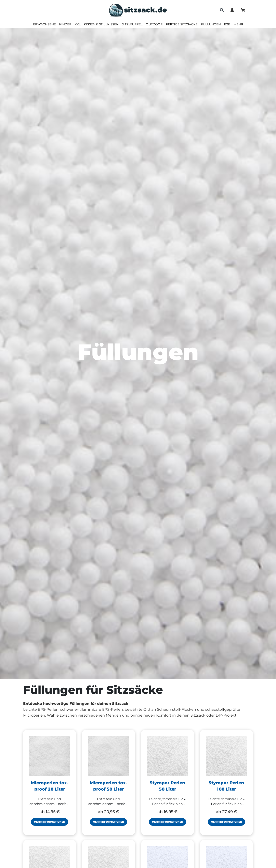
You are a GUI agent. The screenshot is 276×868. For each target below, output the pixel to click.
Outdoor (154, 24)
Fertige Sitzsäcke (182, 24)
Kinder (65, 24)
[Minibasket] (243, 10)
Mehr (238, 24)
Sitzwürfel (132, 24)
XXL (78, 24)
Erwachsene (44, 24)
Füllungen (211, 24)
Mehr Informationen (50, 822)
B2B (227, 24)
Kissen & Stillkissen (101, 24)
